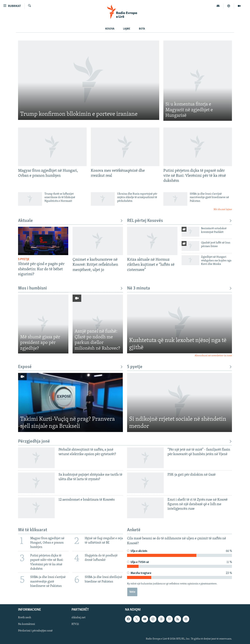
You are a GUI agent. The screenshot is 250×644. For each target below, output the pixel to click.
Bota (142, 29)
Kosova (110, 29)
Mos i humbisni (70, 288)
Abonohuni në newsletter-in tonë (213, 356)
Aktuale (70, 221)
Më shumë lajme (223, 209)
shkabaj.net (78, 618)
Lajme (127, 29)
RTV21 (75, 624)
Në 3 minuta (180, 288)
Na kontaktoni (27, 624)
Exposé (70, 367)
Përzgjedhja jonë (125, 441)
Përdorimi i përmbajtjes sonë (35, 631)
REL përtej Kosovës (180, 221)
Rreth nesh (25, 618)
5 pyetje (180, 367)
